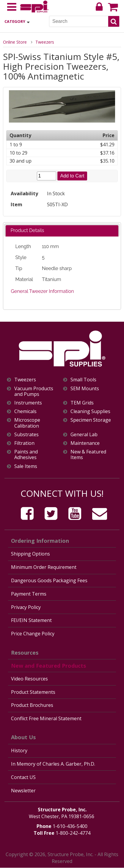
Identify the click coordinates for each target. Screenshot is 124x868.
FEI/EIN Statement (31, 620)
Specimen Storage (91, 420)
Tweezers (45, 42)
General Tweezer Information (43, 291)
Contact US (23, 777)
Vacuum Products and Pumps (34, 391)
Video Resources (29, 679)
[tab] (62, 231)
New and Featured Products (48, 666)
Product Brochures (32, 705)
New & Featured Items (88, 455)
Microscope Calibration (27, 423)
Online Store (15, 42)
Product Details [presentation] (27, 230)
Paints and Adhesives (26, 455)
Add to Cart (72, 176)
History (19, 750)
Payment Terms (29, 594)
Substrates (26, 435)
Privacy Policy (26, 607)
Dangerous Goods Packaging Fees (49, 580)
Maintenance (85, 443)
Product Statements (33, 692)
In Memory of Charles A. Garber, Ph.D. (53, 764)
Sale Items (26, 466)
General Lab (84, 435)
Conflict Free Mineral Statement (46, 718)
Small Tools (83, 380)
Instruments (28, 403)
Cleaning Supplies (90, 411)
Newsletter (23, 791)
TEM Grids (82, 403)
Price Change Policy (33, 634)
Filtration (24, 443)
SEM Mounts (85, 389)
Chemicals (25, 411)
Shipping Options (30, 554)
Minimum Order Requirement (44, 567)
